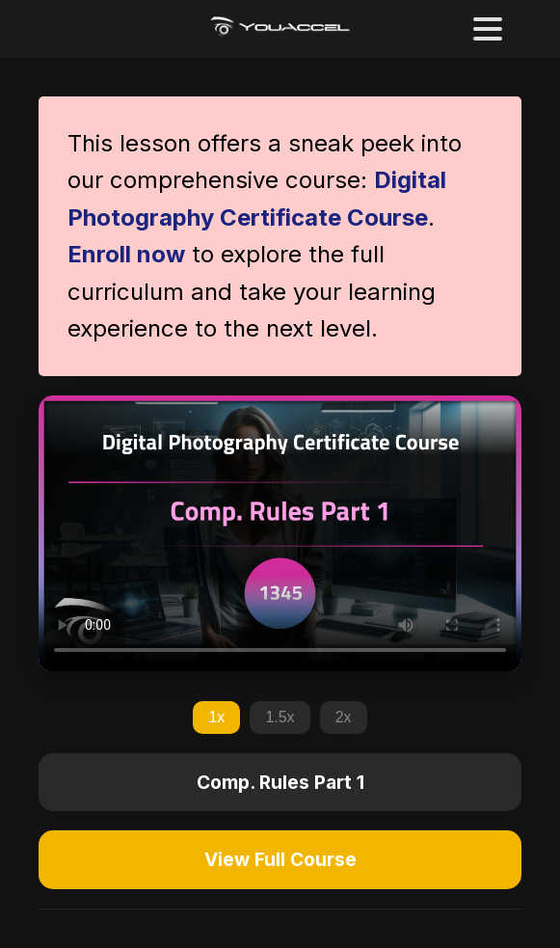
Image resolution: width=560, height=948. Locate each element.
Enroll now (126, 254)
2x (344, 717)
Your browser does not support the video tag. (280, 533)
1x (216, 717)
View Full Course (280, 859)
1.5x (280, 717)
